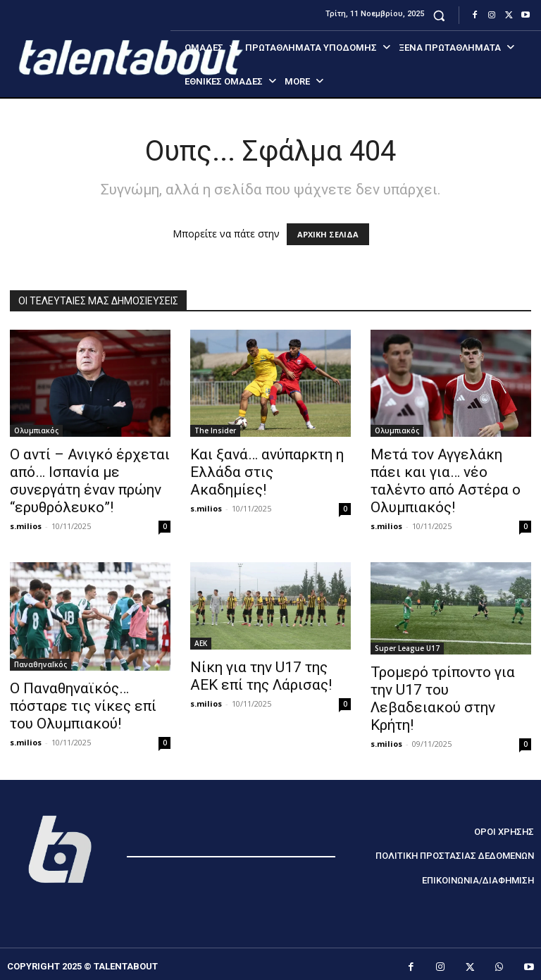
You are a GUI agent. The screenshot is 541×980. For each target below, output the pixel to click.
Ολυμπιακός (36, 430)
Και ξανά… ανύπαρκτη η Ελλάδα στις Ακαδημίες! (267, 472)
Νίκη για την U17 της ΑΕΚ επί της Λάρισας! (261, 676)
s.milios (26, 526)
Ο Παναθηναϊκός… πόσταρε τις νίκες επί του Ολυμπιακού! (83, 706)
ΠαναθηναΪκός (41, 664)
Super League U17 (407, 648)
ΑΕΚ (201, 643)
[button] (439, 15)
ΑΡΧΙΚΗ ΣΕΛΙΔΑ (328, 234)
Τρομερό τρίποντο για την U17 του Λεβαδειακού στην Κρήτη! (443, 699)
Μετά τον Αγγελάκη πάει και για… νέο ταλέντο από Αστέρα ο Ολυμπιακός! (446, 481)
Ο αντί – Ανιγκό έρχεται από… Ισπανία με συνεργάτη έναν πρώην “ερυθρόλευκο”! (90, 481)
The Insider (215, 430)
